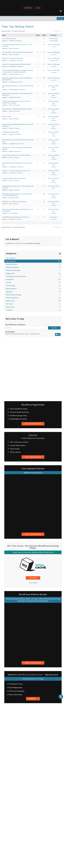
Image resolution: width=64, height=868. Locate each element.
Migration (33, 292)
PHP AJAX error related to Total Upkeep (14, 201)
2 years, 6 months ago (53, 117)
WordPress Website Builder (33, 594)
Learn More (33, 583)
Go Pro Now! (33, 578)
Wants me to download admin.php (13, 58)
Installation (33, 279)
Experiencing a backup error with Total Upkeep (16, 155)
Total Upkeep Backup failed (10, 132)
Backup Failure (33, 261)
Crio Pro (33, 435)
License (33, 282)
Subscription (33, 307)
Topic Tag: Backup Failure (18, 27)
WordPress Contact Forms (30, 674)
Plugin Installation (33, 298)
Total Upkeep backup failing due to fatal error (16, 217)
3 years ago (53, 217)
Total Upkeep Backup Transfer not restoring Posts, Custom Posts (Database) (17, 195)
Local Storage (33, 285)
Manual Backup (33, 289)
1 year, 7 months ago (53, 70)
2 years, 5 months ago (53, 94)
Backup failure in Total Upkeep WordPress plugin (17, 109)
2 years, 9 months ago (53, 156)
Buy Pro (60, 18)
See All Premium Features (33, 424)
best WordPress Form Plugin (34, 679)
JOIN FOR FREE (28, 8)
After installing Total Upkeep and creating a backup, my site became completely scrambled (18, 71)
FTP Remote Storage (33, 270)
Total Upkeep (18, 41)
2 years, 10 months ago (53, 179)
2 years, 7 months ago (53, 133)
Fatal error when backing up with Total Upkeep (16, 64)
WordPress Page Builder (33, 405)
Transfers (33, 310)
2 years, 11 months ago (53, 187)
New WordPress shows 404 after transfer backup (17, 52)
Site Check (33, 304)
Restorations (33, 301)
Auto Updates (33, 258)
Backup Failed (7, 117)
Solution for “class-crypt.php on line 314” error (16, 171)
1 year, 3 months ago (53, 58)
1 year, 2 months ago (53, 44)
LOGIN (38, 8)
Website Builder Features (33, 663)
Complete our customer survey (16, 243)
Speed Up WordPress (25, 552)
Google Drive (33, 273)
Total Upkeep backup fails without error (14, 178)
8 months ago (53, 38)
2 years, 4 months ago (53, 87)
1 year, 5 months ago (53, 64)
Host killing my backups (9, 38)
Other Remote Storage (33, 295)
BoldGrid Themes (19, 74)
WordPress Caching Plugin (44, 547)
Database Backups (33, 267)
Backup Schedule (33, 264)
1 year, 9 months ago (53, 78)
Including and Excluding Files (33, 276)
